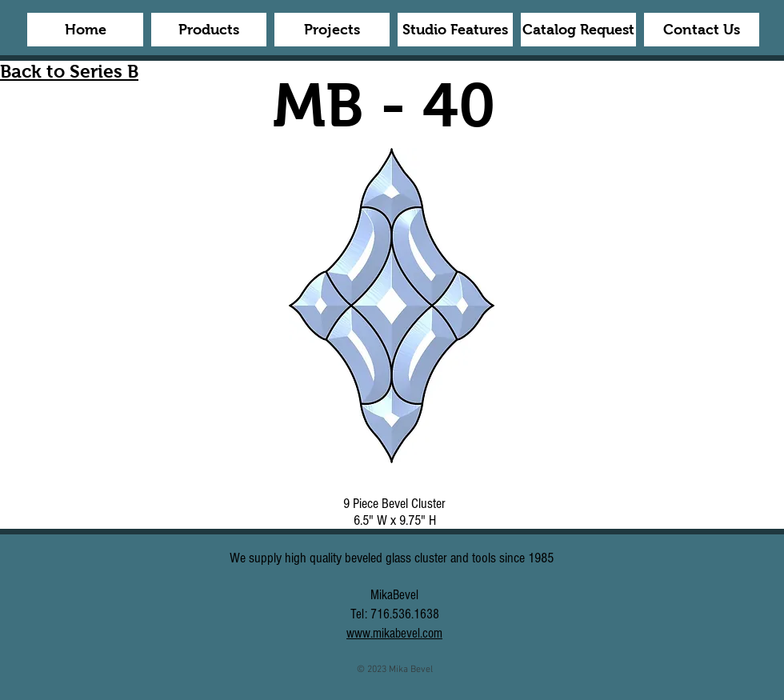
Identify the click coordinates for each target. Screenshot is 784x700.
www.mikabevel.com (394, 633)
